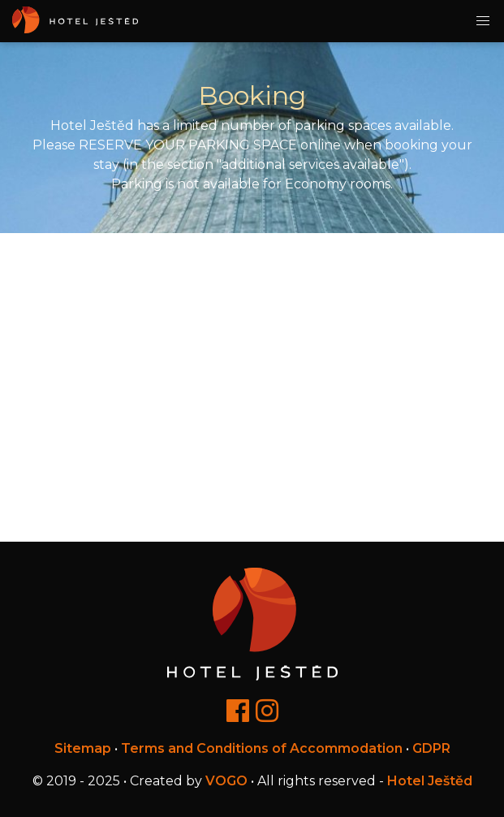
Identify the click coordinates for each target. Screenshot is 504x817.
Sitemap (83, 748)
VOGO (226, 781)
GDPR (431, 748)
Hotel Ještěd (430, 781)
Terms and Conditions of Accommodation (262, 748)
